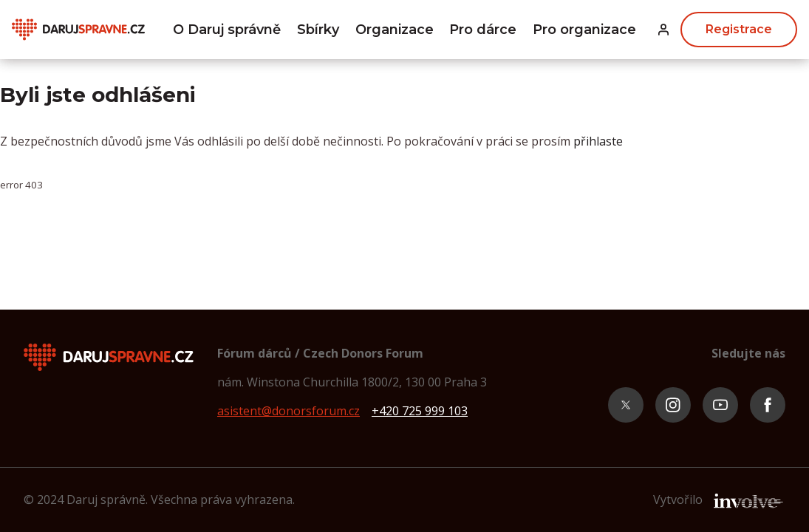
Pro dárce (483, 30)
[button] (663, 30)
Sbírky (318, 30)
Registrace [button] (739, 29)
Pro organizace (584, 30)
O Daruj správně (227, 30)
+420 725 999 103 (420, 411)
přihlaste (598, 141)
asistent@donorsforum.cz (289, 411)
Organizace (395, 30)
